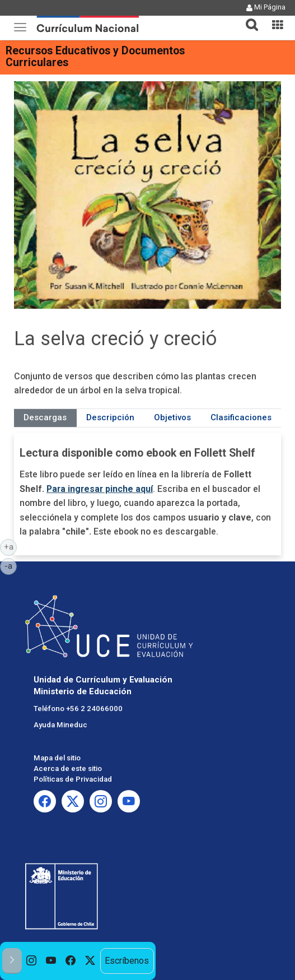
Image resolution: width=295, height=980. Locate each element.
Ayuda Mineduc (60, 725)
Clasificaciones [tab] (241, 417)
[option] (32, 961)
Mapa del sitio (57, 758)
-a (11, 565)
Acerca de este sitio (68, 768)
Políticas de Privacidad (73, 779)
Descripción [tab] (110, 417)
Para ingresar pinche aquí (100, 489)
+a (11, 546)
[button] (247, 18)
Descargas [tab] (45, 417)
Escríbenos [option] (127, 961)
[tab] (247, 18)
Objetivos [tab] (172, 417)
